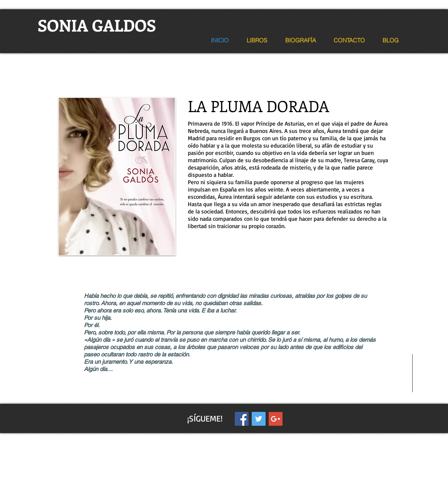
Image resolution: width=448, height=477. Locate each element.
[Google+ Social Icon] (276, 419)
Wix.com (261, 438)
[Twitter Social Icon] (259, 419)
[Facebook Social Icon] (242, 419)
